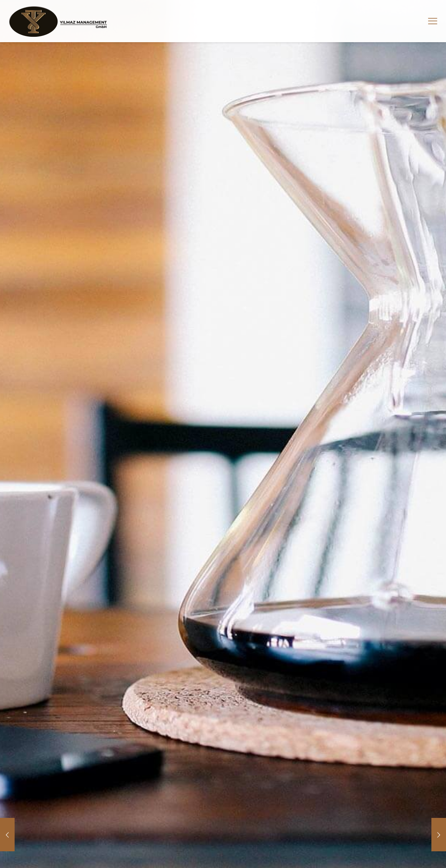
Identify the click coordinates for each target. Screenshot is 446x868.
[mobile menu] (433, 21)
